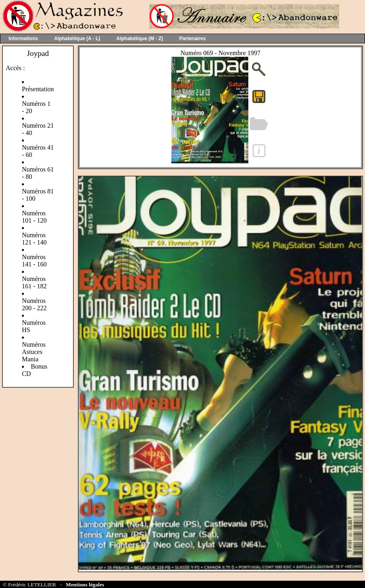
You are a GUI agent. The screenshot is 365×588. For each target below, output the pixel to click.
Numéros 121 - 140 (34, 239)
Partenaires (193, 39)
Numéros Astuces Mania (34, 352)
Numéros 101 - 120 (34, 217)
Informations (23, 39)
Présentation (38, 89)
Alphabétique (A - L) (77, 39)
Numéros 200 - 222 (34, 304)
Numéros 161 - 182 (34, 282)
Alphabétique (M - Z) (140, 39)
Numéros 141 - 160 (34, 261)
